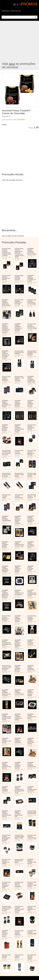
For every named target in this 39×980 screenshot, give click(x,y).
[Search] (35, 17)
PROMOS (29, 4)
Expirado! (21, 119)
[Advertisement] (19, 41)
